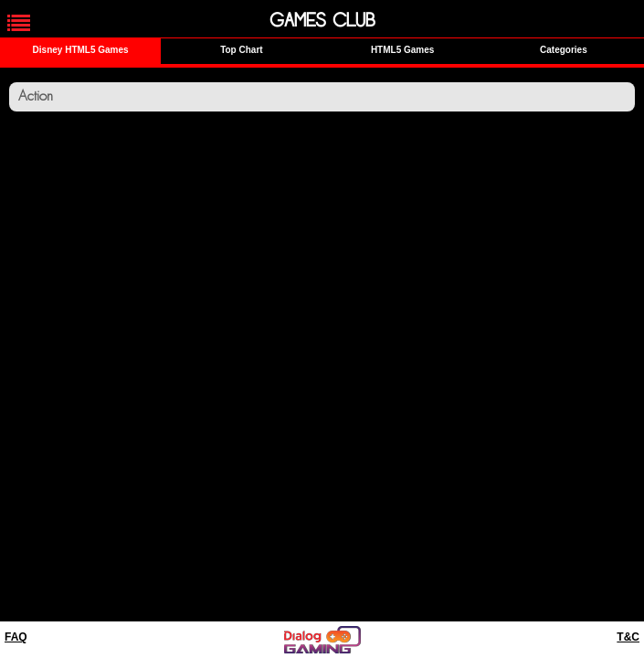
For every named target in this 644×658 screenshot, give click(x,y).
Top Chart (241, 50)
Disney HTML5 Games (81, 50)
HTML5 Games (402, 50)
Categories (564, 50)
